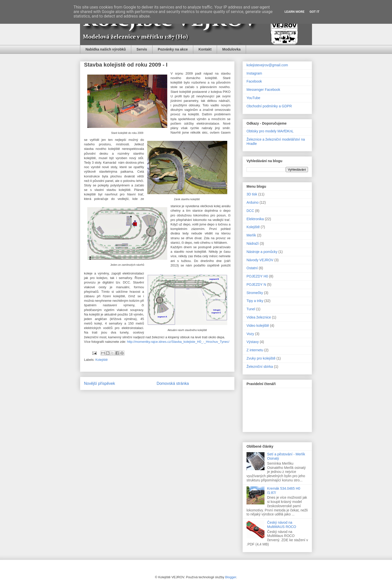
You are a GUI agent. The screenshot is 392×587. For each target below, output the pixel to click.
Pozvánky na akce (173, 49)
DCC (250, 211)
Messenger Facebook (263, 90)
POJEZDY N (256, 284)
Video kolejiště (258, 326)
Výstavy (253, 342)
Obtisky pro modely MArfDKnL (270, 131)
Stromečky (255, 293)
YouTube (253, 98)
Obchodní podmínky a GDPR (269, 106)
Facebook (254, 81)
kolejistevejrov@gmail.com (267, 65)
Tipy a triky (255, 301)
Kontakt (205, 49)
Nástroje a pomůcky (262, 252)
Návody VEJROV (260, 260)
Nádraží (253, 243)
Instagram (254, 73)
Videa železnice (259, 317)
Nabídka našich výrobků (106, 49)
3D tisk (252, 194)
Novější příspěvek (99, 383)
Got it (314, 12)
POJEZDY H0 (257, 276)
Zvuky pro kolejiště (261, 358)
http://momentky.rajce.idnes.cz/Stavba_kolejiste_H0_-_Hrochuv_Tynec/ (178, 342)
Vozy (250, 334)
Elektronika (255, 219)
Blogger (231, 577)
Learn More (294, 12)
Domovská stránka (173, 383)
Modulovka (231, 49)
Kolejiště (102, 360)
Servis (142, 49)
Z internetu (255, 350)
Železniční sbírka (260, 367)
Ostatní (252, 268)
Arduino (252, 202)
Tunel (251, 309)
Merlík (251, 235)
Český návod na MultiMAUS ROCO (282, 525)
